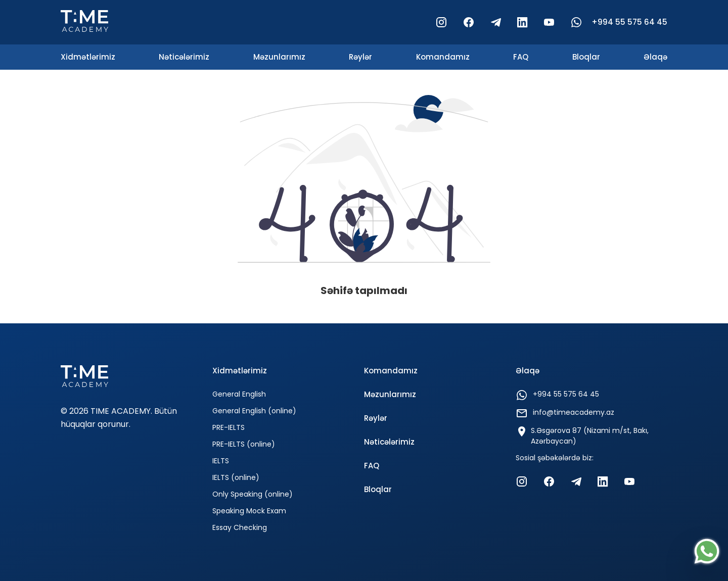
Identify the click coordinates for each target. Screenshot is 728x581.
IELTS (221, 461)
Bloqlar (586, 57)
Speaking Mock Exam (249, 511)
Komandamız (443, 57)
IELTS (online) (236, 477)
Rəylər (360, 57)
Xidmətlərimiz (88, 57)
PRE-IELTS (229, 427)
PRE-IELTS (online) (244, 444)
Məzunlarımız (279, 57)
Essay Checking (240, 527)
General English (239, 394)
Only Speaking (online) (253, 494)
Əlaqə (655, 57)
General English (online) (254, 411)
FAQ (521, 57)
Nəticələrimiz (184, 57)
